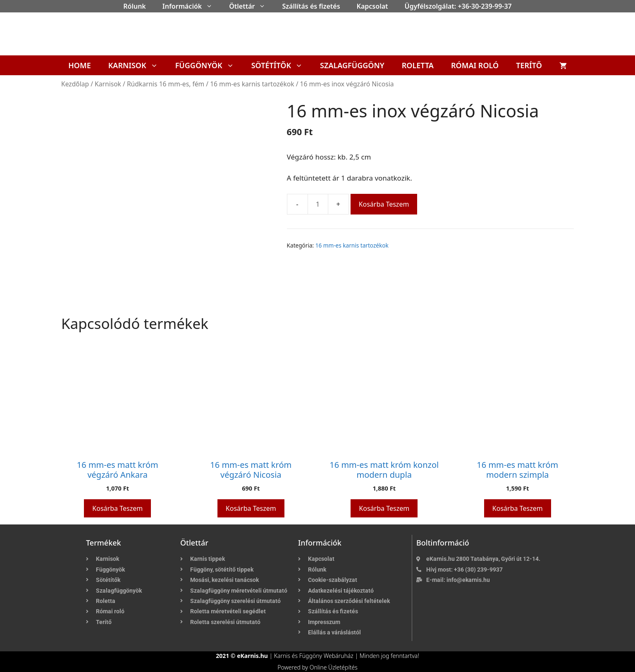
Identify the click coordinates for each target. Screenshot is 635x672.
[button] (211, 6)
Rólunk (135, 6)
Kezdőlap (75, 84)
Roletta (418, 65)
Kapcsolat (372, 6)
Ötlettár (251, 6)
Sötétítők (281, 65)
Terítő (529, 65)
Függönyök (209, 65)
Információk (192, 6)
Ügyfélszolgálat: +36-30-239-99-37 (458, 6)
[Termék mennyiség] (318, 204)
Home (80, 65)
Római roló (475, 65)
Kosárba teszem (384, 204)
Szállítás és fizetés (311, 6)
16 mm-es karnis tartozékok (252, 84)
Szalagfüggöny (352, 65)
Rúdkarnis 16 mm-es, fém (166, 84)
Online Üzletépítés (334, 667)
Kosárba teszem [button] (117, 508)
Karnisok (137, 65)
